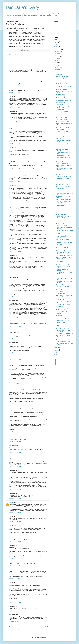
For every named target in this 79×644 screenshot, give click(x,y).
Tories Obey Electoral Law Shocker (63, 133)
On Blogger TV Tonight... (61, 213)
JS (57, 364)
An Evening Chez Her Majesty (62, 290)
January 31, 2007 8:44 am (15, 123)
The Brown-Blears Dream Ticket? (63, 317)
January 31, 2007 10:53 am (15, 360)
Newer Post (9, 627)
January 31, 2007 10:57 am (15, 384)
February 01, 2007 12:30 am (15, 610)
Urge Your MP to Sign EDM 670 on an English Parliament (64, 258)
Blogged (11, 59)
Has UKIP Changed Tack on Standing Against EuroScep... (64, 217)
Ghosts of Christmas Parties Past (63, 298)
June (58, 60)
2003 (57, 353)
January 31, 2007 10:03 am (15, 252)
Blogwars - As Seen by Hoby (62, 143)
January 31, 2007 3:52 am (15, 76)
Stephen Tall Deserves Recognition (63, 340)
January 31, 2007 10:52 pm (15, 603)
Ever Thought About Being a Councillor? (64, 275)
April (57, 64)
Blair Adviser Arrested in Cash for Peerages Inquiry (63, 270)
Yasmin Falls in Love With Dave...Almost (64, 113)
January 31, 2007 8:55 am (15, 156)
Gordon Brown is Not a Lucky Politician (64, 255)
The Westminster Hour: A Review (63, 224)
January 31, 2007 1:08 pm (15, 558)
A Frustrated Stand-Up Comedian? (63, 173)
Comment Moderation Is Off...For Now (64, 243)
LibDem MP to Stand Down (62, 293)
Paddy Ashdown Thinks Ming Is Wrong (64, 178)
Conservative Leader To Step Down (63, 128)
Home (28, 627)
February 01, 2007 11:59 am (15, 622)
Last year (20, 39)
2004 (57, 351)
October (58, 53)
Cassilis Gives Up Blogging (62, 226)
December (59, 50)
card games (38, 324)
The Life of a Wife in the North (62, 285)
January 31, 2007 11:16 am (15, 453)
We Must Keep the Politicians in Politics (64, 199)
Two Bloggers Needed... (61, 338)
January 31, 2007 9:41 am (15, 202)
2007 (57, 48)
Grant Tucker (59, 360)
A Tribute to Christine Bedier (62, 327)
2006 (57, 347)
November (59, 52)
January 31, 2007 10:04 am (15, 272)
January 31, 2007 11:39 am (15, 512)
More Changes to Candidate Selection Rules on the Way (64, 208)
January (58, 69)
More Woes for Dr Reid (61, 102)
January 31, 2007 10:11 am (15, 296)
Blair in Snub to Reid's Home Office (63, 319)
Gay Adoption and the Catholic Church (64, 177)
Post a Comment (11, 624)
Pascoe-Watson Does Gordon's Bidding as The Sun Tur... (64, 182)
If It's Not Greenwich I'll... (61, 104)
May (57, 62)
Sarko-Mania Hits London (61, 71)
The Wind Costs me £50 (61, 277)
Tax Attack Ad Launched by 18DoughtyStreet (62, 98)
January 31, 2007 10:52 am (15, 338)
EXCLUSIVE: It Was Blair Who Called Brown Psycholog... (64, 302)
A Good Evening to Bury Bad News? (64, 251)
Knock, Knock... (59, 74)
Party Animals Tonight (61, 73)
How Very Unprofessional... (62, 188)
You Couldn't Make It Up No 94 (62, 263)
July (57, 59)
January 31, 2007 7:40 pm (15, 578)
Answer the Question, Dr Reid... (63, 118)
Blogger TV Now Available (61, 312)
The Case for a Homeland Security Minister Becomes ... (63, 84)
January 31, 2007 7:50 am (15, 85)
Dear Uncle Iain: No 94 (61, 322)
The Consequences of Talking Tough (64, 171)
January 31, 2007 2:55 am (15, 62)
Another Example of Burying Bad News (64, 308)
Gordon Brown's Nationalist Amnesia (64, 342)
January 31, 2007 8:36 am (15, 108)
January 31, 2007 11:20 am (15, 498)
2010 (57, 43)
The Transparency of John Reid (63, 121)
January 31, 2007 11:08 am (15, 441)
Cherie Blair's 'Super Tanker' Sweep (63, 185)
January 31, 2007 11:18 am (15, 467)
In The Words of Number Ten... (62, 108)
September (59, 55)
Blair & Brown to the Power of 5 (63, 286)
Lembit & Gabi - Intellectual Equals (63, 305)
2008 (57, 46)
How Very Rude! (60, 313)
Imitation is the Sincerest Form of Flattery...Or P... (63, 205)
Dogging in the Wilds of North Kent (63, 155)
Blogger (45, 637)
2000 (57, 354)
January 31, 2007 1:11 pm (15, 566)
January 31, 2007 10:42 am (15, 327)
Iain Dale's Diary (23, 7)
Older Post (47, 627)
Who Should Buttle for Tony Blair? (63, 321)
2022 (57, 39)
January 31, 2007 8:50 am (15, 143)
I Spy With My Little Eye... (61, 148)
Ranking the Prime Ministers (62, 135)
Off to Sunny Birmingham (61, 96)
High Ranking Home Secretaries (63, 130)
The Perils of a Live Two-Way (62, 76)
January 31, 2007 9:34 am (15, 181)
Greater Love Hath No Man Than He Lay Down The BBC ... (64, 248)
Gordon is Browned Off (61, 292)
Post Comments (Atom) (16, 629)
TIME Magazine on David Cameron (63, 180)
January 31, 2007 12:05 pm (15, 534)
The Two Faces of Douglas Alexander (64, 187)
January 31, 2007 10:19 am (15, 318)
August (58, 57)
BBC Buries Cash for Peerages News (64, 246)
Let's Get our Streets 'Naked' (62, 219)
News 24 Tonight (60, 139)
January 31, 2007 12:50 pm (15, 542)
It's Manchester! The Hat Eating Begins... (64, 101)
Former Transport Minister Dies (62, 111)
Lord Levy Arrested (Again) (62, 94)
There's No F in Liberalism (62, 90)
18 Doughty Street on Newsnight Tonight (64, 106)
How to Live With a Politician (62, 164)
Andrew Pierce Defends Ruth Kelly (63, 157)
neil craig (12, 502)
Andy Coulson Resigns (61, 162)
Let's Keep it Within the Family (62, 131)
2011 (57, 41)
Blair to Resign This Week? (62, 120)
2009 (57, 45)
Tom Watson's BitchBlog (61, 215)
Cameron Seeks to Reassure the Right (64, 329)
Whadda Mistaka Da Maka (62, 300)
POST (11, 27)
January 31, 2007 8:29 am (15, 92)
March (58, 66)
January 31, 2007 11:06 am (15, 431)
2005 (57, 349)
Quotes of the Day (60, 110)
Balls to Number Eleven (61, 126)
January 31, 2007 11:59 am (15, 521)
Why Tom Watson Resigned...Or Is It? (64, 235)
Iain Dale (58, 362)
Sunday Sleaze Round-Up (61, 244)
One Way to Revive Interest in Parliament (65, 288)
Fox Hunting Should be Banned (63, 310)
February (58, 68)
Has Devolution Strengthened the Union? (64, 333)
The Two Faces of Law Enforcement (64, 190)
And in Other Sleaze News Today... (63, 265)
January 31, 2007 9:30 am (15, 170)
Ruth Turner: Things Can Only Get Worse (65, 230)
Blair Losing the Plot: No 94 (62, 137)
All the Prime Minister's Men (62, 175)
